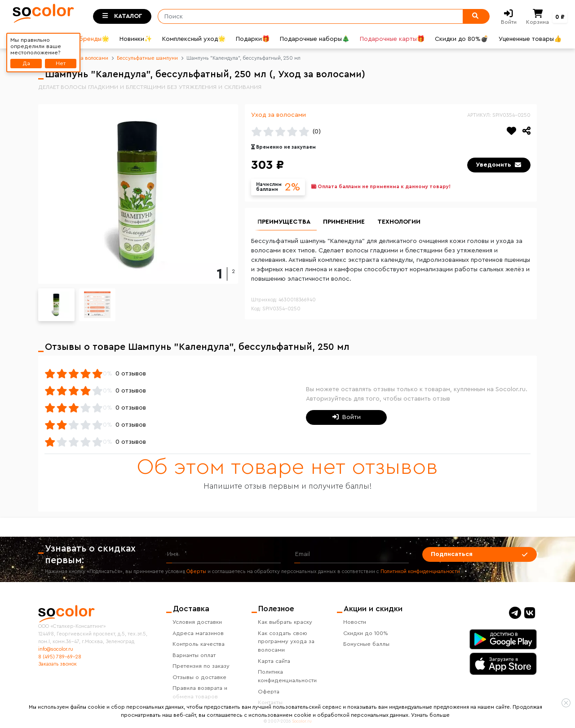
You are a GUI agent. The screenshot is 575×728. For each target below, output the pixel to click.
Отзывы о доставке (199, 677)
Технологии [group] (399, 222)
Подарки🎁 (253, 39)
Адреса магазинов (198, 633)
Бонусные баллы (366, 644)
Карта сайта (274, 661)
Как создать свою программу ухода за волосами (286, 642)
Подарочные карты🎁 (392, 39)
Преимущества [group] (284, 222)
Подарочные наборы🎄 (315, 39)
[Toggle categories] (122, 17)
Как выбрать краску (285, 622)
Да (26, 63)
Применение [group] (344, 222)
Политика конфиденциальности (287, 676)
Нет (61, 63)
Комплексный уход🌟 (194, 39)
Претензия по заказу (201, 666)
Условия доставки (197, 622)
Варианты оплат (194, 655)
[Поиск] (307, 17)
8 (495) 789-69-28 (60, 657)
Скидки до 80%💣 (462, 39)
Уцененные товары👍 (530, 39)
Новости (355, 622)
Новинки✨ (136, 39)
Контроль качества (199, 644)
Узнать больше (430, 715)
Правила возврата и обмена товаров (200, 692)
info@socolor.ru (56, 649)
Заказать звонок (57, 664)
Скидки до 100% (366, 633)
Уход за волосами (279, 115)
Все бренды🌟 (88, 39)
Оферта (269, 692)
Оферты (196, 571)
